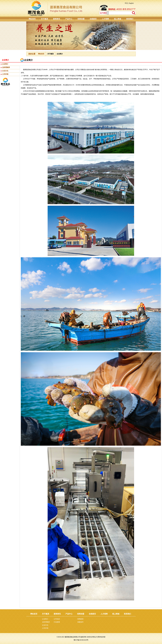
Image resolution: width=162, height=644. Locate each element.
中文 (126, 3)
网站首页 (41, 54)
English (131, 3)
